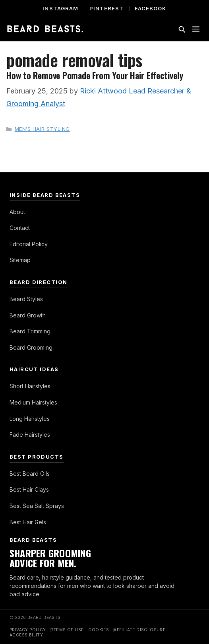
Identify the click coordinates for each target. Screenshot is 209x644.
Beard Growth (28, 315)
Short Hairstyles (30, 386)
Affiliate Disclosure (139, 630)
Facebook (150, 8)
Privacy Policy (28, 630)
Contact (20, 228)
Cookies (99, 630)
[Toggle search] (182, 29)
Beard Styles (26, 299)
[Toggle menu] (196, 29)
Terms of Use (67, 630)
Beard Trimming (30, 331)
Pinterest (106, 8)
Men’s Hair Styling (42, 129)
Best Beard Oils (30, 474)
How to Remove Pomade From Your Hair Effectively (95, 75)
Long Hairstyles (30, 419)
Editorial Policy (29, 244)
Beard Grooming (31, 347)
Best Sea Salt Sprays (37, 506)
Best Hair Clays (29, 489)
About (17, 212)
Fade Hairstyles (30, 435)
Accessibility (26, 635)
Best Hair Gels (28, 522)
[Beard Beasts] (45, 29)
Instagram (60, 8)
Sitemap (20, 260)
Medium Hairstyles (33, 402)
